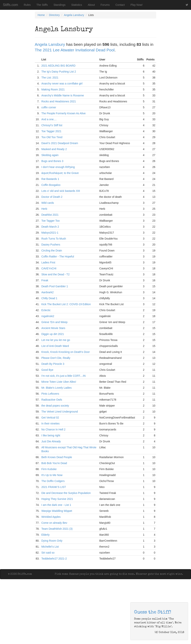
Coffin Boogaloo (51, 185)
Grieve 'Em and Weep (54, 322)
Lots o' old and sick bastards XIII (61, 191)
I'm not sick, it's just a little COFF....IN (63, 376)
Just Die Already (51, 441)
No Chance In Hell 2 (53, 429)
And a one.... (49, 119)
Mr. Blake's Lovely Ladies (56, 388)
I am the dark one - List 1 (56, 505)
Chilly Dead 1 (49, 298)
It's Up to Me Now (52, 475)
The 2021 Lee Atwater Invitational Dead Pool (75, 50)
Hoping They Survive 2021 (57, 499)
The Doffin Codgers (53, 481)
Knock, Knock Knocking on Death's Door (66, 352)
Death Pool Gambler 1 (55, 286)
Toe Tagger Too (50, 221)
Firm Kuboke (49, 469)
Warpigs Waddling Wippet (57, 511)
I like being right (51, 435)
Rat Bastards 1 (50, 179)
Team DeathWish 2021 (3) (57, 529)
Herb (44, 209)
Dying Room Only (52, 541)
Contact (120, 5)
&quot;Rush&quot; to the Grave (60, 173)
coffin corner (49, 107)
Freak (45, 280)
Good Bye (47, 370)
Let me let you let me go (56, 340)
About (91, 5)
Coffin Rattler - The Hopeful (58, 256)
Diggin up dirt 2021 (53, 334)
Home (41, 15)
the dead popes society (55, 406)
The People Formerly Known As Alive (63, 113)
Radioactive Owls (52, 400)
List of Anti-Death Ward (55, 346)
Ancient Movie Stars (53, 328)
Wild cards (48, 203)
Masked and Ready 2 (54, 149)
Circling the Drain (52, 251)
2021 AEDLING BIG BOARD (58, 66)
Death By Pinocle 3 (53, 364)
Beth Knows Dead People (57, 457)
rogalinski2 (48, 316)
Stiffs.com (10, 5)
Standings (59, 5)
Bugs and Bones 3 (52, 161)
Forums (105, 5)
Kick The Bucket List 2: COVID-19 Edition (66, 304)
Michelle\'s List (50, 547)
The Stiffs (42, 5)
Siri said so (48, 553)
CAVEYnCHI (49, 268)
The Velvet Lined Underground (60, 412)
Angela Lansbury (74, 15)
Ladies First (48, 262)
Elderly (45, 535)
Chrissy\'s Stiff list (52, 125)
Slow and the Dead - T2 (55, 274)
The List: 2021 (50, 78)
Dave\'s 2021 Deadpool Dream (60, 143)
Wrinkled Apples (51, 517)
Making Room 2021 (53, 89)
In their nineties (50, 423)
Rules (27, 5)
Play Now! (137, 5)
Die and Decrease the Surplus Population (66, 493)
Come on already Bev (54, 523)
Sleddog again (50, 155)
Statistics (77, 5)
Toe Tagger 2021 (51, 131)
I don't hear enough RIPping (58, 167)
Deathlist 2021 (50, 215)
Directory (54, 15)
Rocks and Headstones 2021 (59, 101)
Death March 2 (50, 227)
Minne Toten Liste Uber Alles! (59, 382)
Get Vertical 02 (50, 418)
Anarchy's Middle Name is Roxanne (63, 95)
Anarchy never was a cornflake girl (62, 84)
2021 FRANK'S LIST (54, 487)
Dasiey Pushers (51, 245)
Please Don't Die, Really (56, 358)
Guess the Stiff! (153, 612)
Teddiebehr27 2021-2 (54, 559)
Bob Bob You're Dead (54, 463)
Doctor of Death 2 (52, 197)
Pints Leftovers (50, 394)
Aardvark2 (47, 292)
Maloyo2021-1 (50, 233)
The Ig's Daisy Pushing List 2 (59, 72)
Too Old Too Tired (52, 137)
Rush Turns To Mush (54, 239)
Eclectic (46, 310)
